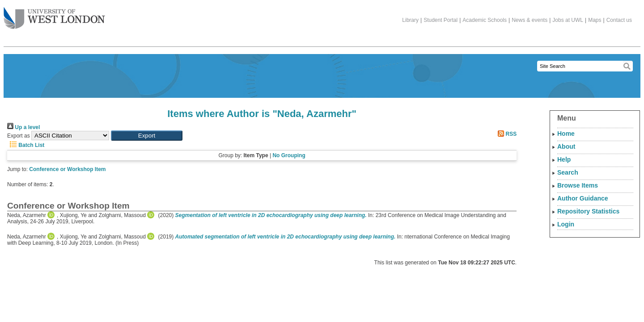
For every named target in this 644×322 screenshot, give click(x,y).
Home (566, 134)
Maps (595, 20)
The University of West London (54, 15)
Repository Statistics (588, 211)
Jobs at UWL (568, 20)
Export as (19, 136)
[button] (147, 136)
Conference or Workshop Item (67, 169)
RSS (506, 134)
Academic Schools (485, 20)
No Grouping (289, 155)
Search (568, 172)
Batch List (26, 145)
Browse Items (578, 185)
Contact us (619, 20)
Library (410, 20)
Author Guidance (583, 198)
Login (566, 224)
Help (564, 159)
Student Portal (441, 20)
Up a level (23, 127)
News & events (530, 20)
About (566, 146)
